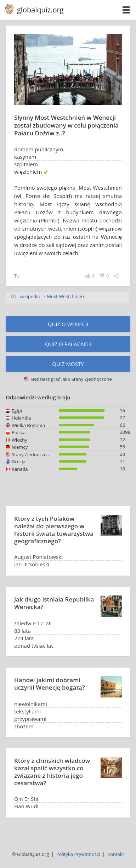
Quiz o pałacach (68, 344)
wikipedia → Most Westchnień (52, 296)
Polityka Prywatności (78, 854)
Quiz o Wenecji (68, 324)
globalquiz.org (40, 10)
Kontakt (116, 854)
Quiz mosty (68, 364)
